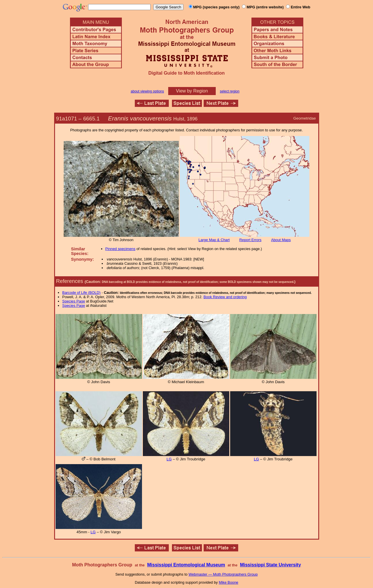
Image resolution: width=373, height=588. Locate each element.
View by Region (192, 91)
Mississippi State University (270, 565)
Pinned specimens (121, 249)
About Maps (281, 240)
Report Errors (250, 240)
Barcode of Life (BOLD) (81, 293)
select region (230, 91)
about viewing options (147, 91)
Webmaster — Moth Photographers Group (223, 574)
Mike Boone (229, 582)
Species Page (74, 301)
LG (169, 459)
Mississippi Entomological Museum (186, 565)
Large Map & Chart (214, 240)
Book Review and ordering (225, 297)
